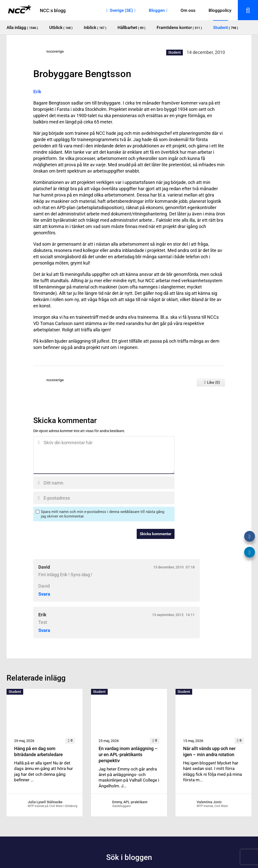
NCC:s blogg (53, 10)
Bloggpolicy (220, 10)
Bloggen (157, 10)
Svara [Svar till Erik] (44, 630)
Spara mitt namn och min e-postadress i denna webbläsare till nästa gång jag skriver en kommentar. (103, 514)
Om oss (188, 10)
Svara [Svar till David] (44, 594)
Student (175, 52)
